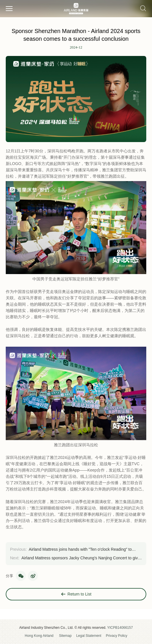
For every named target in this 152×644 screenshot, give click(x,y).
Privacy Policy (117, 636)
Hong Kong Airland (39, 636)
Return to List (76, 594)
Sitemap (65, 636)
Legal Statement (89, 636)
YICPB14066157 (120, 628)
